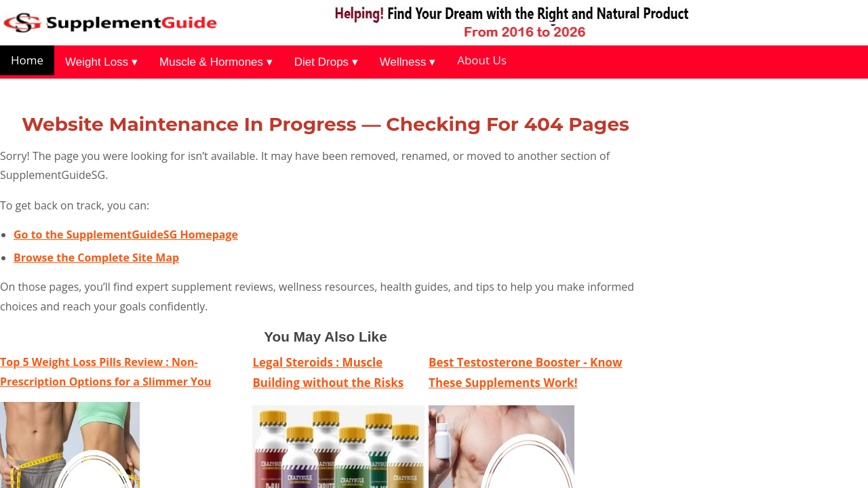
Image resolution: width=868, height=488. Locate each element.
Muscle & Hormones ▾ (216, 62)
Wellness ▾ (408, 62)
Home (27, 60)
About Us (482, 60)
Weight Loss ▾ (101, 62)
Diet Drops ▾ (326, 62)
